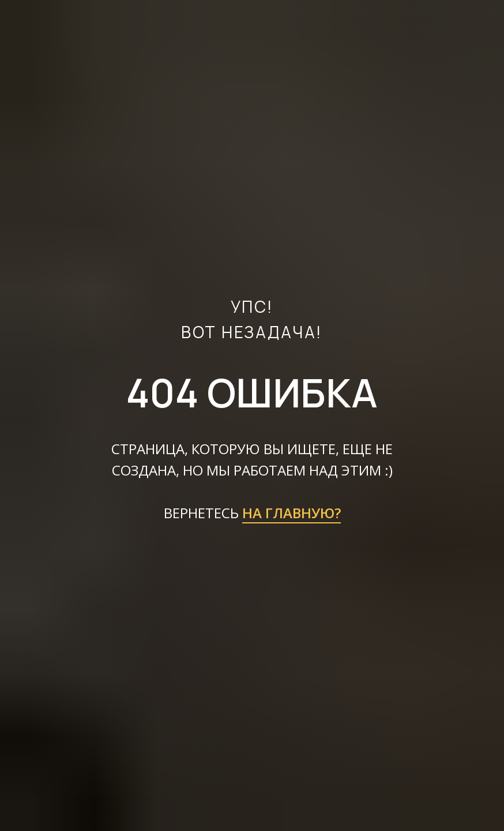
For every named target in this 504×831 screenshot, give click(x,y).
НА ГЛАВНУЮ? (292, 513)
